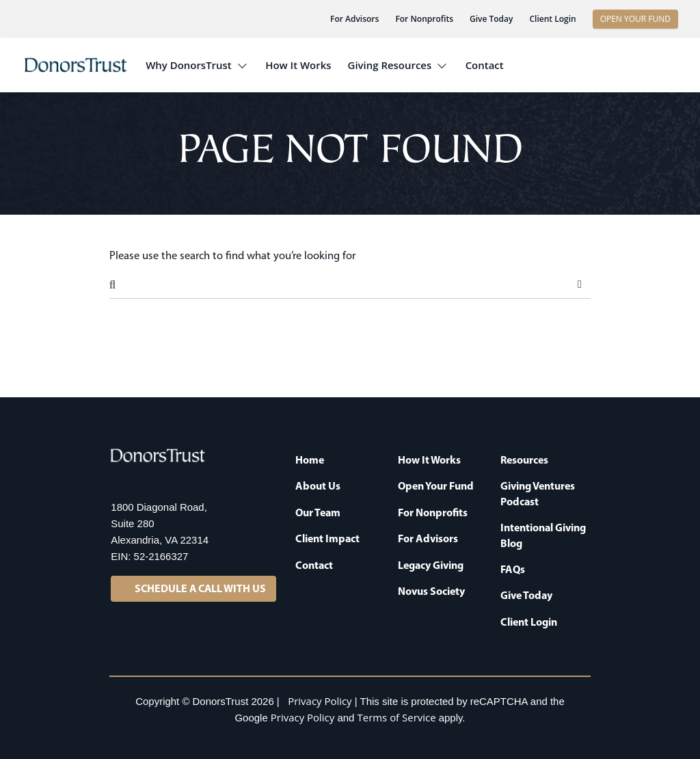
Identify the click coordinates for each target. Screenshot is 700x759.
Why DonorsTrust (189, 65)
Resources (524, 460)
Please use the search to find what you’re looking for (232, 255)
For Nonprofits (424, 19)
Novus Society (431, 591)
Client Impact (327, 538)
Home (310, 460)
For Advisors (354, 19)
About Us (318, 485)
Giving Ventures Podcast (538, 493)
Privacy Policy (320, 701)
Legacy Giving (431, 565)
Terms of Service (397, 717)
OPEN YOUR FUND (635, 19)
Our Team (318, 512)
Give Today (491, 19)
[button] (637, 65)
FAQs (513, 569)
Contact (485, 65)
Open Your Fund (436, 485)
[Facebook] (174, 482)
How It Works (298, 65)
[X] (146, 482)
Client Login (552, 19)
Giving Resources (390, 65)
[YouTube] (201, 482)
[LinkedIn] (119, 482)
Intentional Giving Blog (543, 535)
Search (580, 284)
